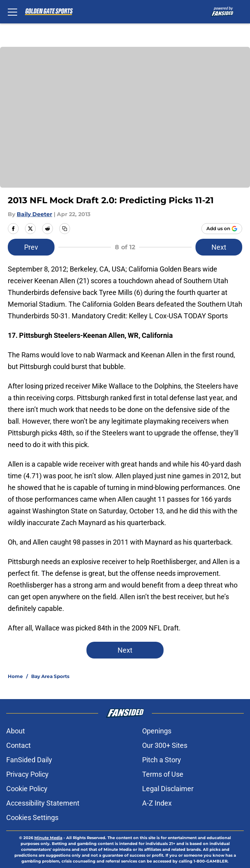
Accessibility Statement (43, 803)
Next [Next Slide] (219, 247)
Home (15, 676)
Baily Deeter (34, 214)
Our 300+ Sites (165, 745)
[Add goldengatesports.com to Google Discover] (222, 229)
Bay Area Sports (50, 676)
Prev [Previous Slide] (31, 247)
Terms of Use (163, 774)
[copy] (65, 229)
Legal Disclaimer (168, 789)
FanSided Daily (29, 760)
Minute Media (48, 838)
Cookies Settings (32, 817)
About (16, 731)
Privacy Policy (27, 774)
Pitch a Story (162, 760)
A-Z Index (157, 803)
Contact (18, 745)
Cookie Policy (27, 789)
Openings (157, 731)
